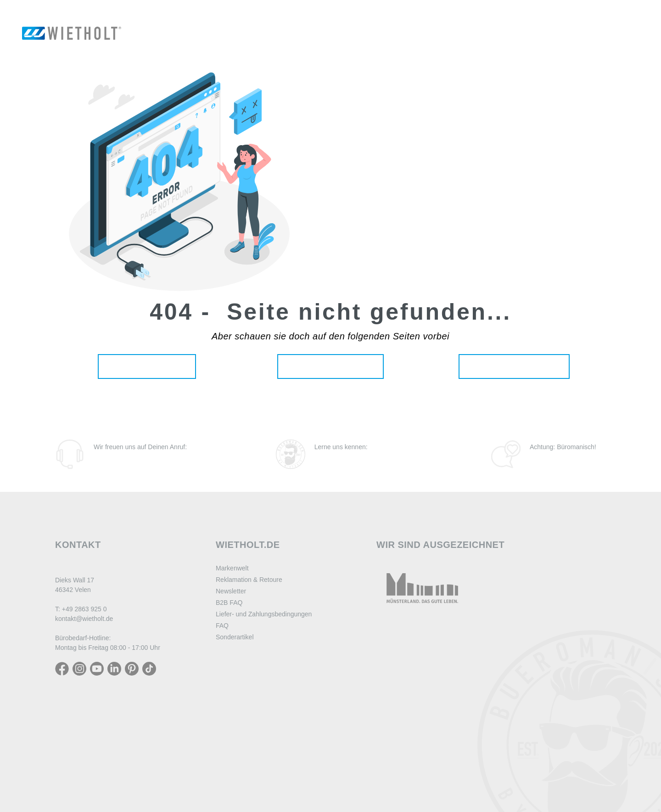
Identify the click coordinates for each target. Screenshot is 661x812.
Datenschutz (235, 675)
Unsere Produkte (330, 366)
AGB (223, 709)
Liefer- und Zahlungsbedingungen (264, 614)
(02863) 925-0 (124, 459)
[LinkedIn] (114, 668)
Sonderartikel (235, 637)
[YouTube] (97, 668)
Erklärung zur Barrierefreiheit (260, 755)
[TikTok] (149, 668)
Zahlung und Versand (248, 698)
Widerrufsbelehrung (246, 663)
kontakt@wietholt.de (84, 619)
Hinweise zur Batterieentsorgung (266, 732)
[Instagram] (79, 668)
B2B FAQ (229, 603)
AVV (222, 744)
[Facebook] (62, 668)
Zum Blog (552, 459)
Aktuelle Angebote (514, 366)
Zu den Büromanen (359, 459)
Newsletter (231, 591)
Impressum (233, 721)
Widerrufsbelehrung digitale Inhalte (270, 686)
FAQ (222, 626)
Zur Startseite (147, 366)
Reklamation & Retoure (249, 580)
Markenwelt (232, 568)
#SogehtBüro (330, 800)
